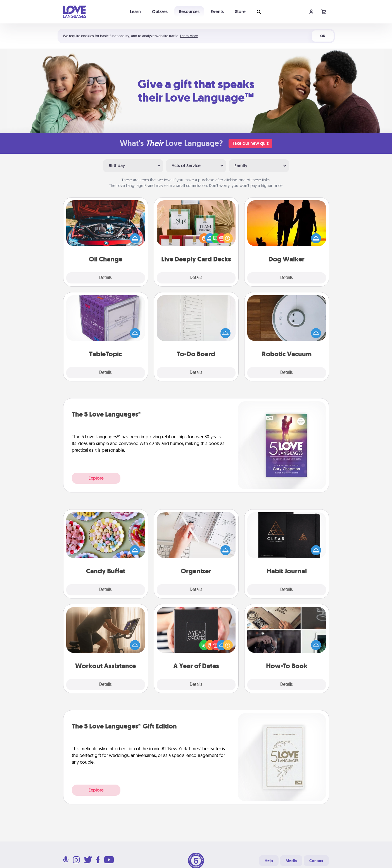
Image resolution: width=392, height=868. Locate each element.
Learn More (189, 36)
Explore (96, 478)
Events (217, 12)
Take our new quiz (250, 143)
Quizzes (160, 12)
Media (291, 861)
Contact (316, 861)
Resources (189, 12)
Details (105, 278)
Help (269, 861)
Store (240, 12)
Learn (135, 12)
